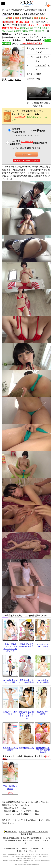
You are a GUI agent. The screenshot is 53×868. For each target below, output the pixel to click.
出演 (30, 48)
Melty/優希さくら (26, 748)
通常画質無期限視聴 (19, 130)
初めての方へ (10, 832)
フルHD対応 (17, 10)
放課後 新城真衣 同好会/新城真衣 (27, 645)
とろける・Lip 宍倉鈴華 (10, 749)
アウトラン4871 (22, 34)
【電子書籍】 (17, 40)
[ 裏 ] (18, 80)
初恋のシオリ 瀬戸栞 (44, 713)
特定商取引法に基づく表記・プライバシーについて (25, 848)
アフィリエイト (30, 851)
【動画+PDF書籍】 (33, 40)
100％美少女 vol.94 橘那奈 (43, 681)
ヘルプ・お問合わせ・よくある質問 (33, 832)
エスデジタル (21, 37)
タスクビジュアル (38, 37)
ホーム (5, 10)
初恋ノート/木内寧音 (10, 713)
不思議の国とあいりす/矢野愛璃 (27, 681)
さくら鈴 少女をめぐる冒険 (10, 681)
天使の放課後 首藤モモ (10, 787)
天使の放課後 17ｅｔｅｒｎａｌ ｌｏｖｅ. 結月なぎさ (11, 648)
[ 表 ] (11, 80)
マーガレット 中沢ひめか (44, 645)
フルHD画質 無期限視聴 (21, 143)
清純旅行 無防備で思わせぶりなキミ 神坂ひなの (27, 715)
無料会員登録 (27, 834)
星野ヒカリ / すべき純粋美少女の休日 (43, 750)
